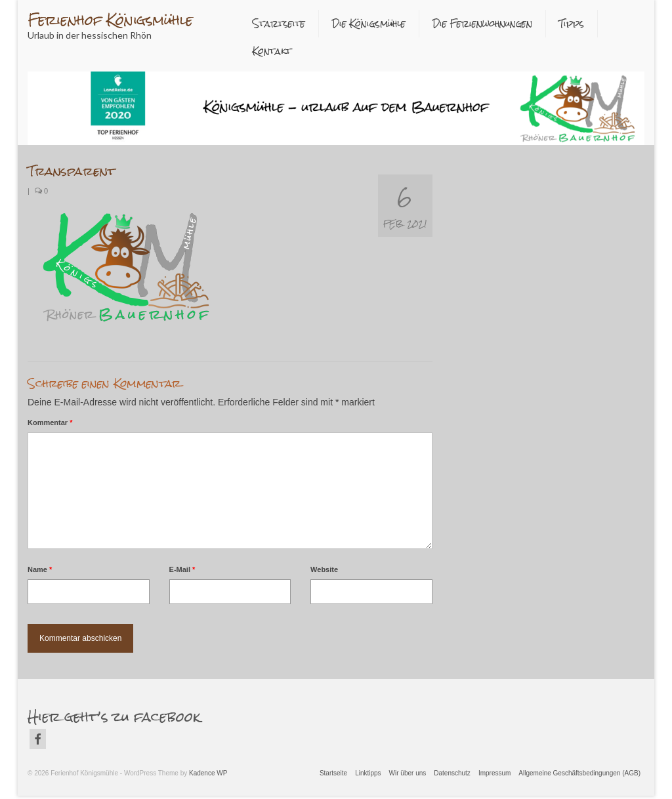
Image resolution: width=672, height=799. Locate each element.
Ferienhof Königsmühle (110, 20)
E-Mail (182, 569)
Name (40, 569)
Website (324, 569)
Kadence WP (208, 773)
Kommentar (50, 422)
